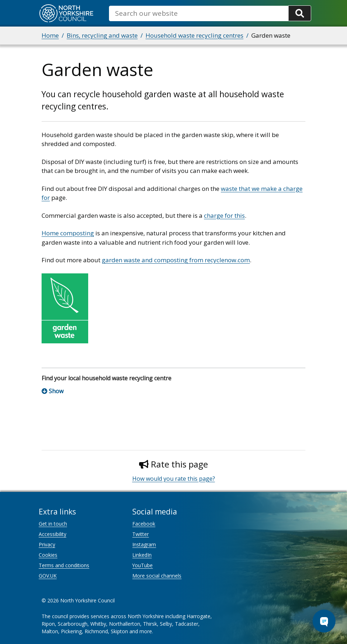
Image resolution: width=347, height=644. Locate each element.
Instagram (144, 544)
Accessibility (53, 534)
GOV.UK (48, 576)
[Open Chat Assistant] (324, 621)
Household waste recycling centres (194, 35)
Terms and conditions (64, 565)
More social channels (157, 576)
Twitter (141, 534)
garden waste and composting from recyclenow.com (176, 260)
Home (50, 35)
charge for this (224, 215)
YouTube (142, 565)
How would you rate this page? (174, 479)
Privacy (47, 544)
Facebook (144, 524)
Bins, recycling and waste (102, 35)
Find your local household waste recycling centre (106, 378)
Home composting (68, 233)
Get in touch (53, 524)
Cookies (48, 555)
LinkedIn (142, 555)
